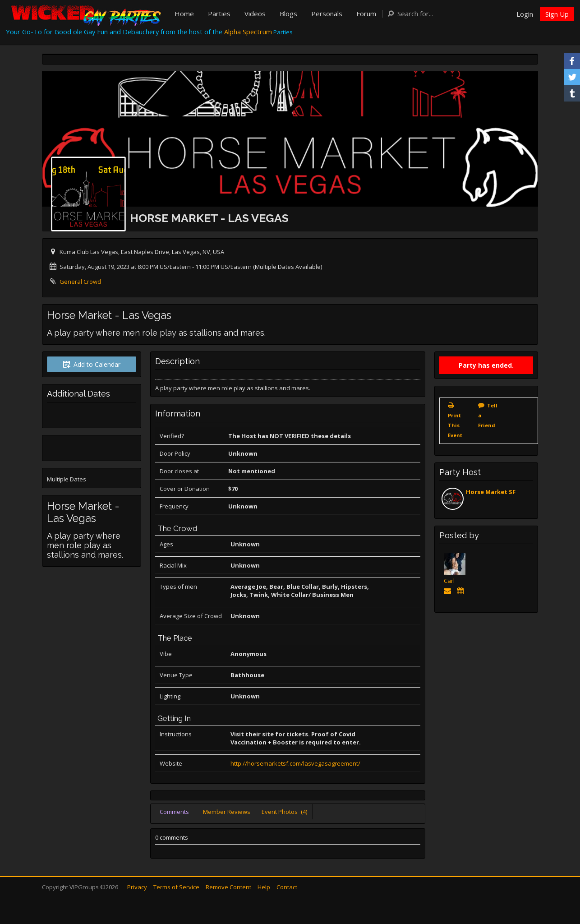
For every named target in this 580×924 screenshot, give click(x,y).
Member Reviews (227, 812)
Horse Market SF (491, 492)
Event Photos (284, 812)
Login (525, 14)
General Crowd (80, 282)
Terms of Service (176, 887)
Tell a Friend (488, 415)
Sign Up (557, 14)
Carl (449, 581)
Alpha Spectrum (248, 32)
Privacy (137, 887)
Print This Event (455, 425)
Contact (287, 887)
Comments (174, 812)
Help (264, 887)
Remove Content (228, 887)
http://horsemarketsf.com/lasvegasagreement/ (295, 763)
